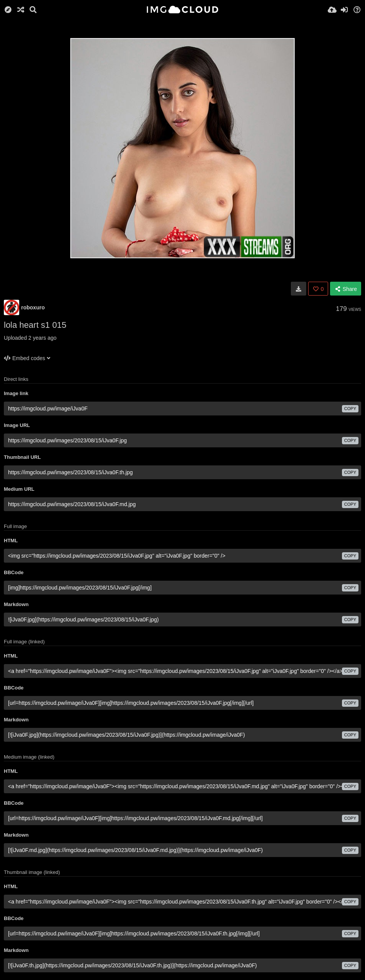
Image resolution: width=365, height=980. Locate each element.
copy (350, 409)
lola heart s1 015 (35, 325)
